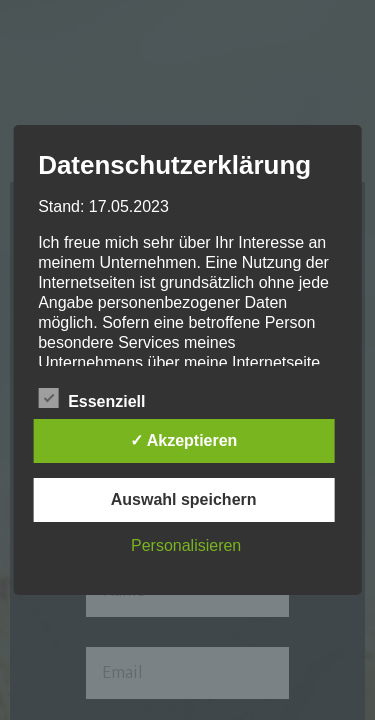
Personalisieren (186, 545)
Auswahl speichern (184, 499)
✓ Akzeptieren (184, 440)
